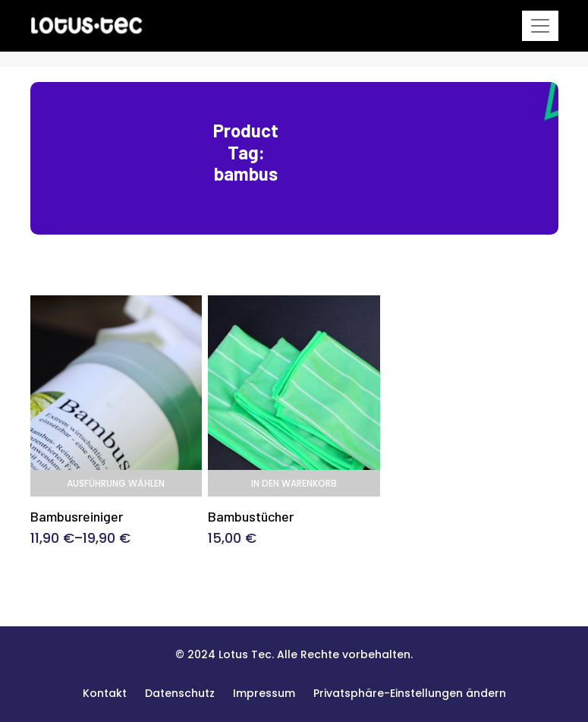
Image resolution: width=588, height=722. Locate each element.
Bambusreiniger (77, 516)
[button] (410, 693)
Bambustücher (251, 516)
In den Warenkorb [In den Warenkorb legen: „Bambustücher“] (294, 483)
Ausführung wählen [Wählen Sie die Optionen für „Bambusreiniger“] (116, 483)
